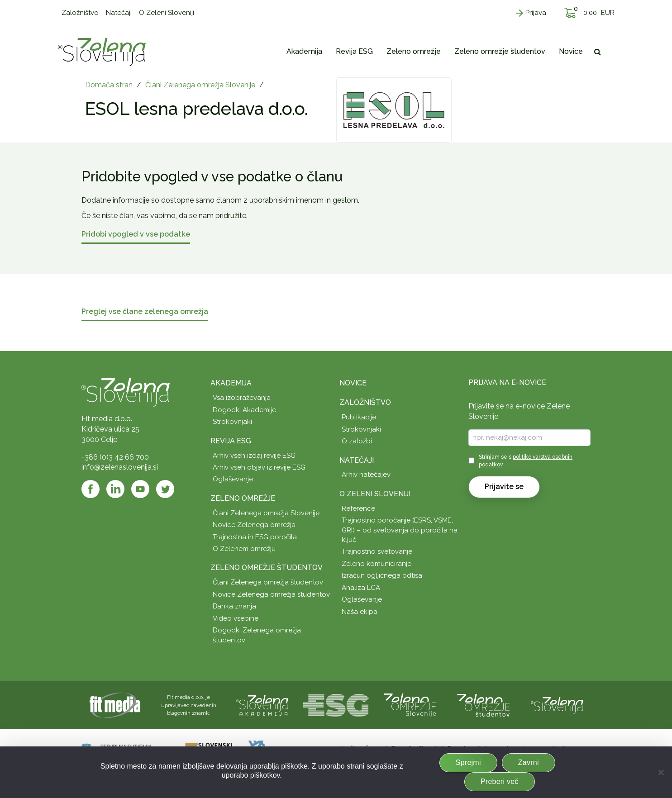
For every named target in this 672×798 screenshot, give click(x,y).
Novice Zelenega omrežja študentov (271, 594)
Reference (358, 508)
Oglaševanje (233, 479)
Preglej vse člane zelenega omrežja (145, 312)
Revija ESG (231, 441)
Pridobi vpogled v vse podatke (136, 235)
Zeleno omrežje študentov (267, 568)
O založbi (357, 441)
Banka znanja (234, 606)
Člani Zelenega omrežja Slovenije (200, 85)
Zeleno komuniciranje (377, 564)
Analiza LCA (361, 588)
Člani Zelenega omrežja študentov (268, 582)
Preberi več (500, 781)
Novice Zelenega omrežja (254, 525)
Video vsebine (236, 618)
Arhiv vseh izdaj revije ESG (254, 456)
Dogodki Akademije (244, 410)
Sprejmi (468, 762)
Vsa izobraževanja (242, 398)
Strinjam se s (526, 461)
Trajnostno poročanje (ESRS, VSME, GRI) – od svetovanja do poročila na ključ (400, 530)
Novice (353, 383)
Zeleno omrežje (243, 498)
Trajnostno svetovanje (377, 551)
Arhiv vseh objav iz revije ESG (259, 467)
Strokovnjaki (232, 422)
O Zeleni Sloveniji (375, 494)
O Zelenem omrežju (244, 549)
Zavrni (529, 762)
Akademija (231, 383)
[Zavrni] (661, 772)
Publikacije (359, 417)
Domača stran (109, 85)
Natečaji (357, 460)
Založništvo (365, 402)
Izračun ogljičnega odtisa (382, 575)
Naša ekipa (360, 612)
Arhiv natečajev (366, 475)
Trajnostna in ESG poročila (255, 537)
